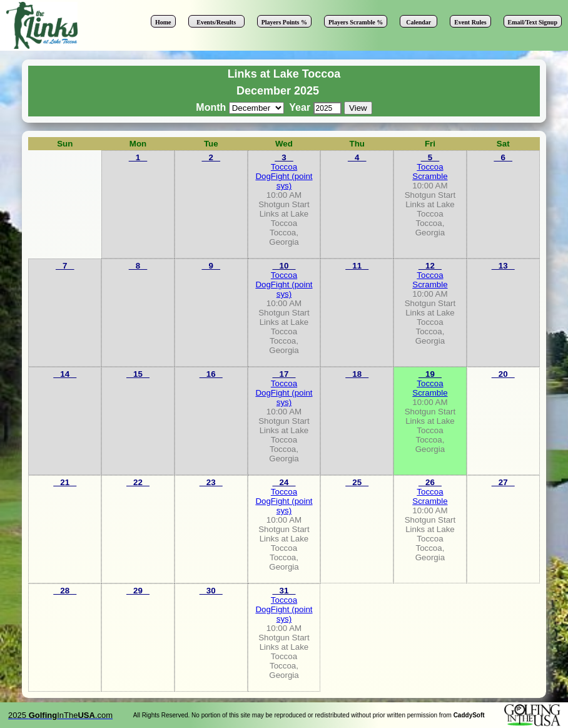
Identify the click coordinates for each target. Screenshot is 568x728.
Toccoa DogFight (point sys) (284, 176)
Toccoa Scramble (430, 172)
